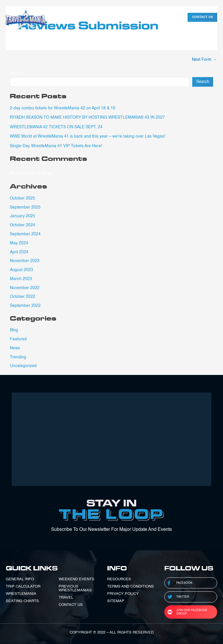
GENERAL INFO (20, 579)
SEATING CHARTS (22, 601)
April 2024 (19, 252)
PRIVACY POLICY (123, 594)
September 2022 (25, 306)
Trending (18, 357)
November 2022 (25, 288)
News (15, 348)
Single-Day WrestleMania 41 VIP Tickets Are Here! (56, 146)
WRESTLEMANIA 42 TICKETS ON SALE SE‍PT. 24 (56, 127)
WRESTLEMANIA (21, 594)
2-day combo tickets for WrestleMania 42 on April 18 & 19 (63, 108)
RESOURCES (119, 579)
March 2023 (21, 279)
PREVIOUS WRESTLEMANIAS (75, 588)
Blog (14, 330)
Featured (18, 339)
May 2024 (19, 243)
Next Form (204, 60)
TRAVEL (66, 598)
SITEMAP (116, 601)
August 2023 (21, 270)
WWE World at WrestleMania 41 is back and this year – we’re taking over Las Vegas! (88, 136)
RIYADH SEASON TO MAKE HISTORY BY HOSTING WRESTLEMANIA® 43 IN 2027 (87, 118)
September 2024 (25, 234)
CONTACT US (71, 605)
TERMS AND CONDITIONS (131, 587)
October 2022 (23, 297)
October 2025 (23, 198)
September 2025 (25, 207)
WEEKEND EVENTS (77, 579)
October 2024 (23, 225)
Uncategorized (23, 366)
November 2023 (25, 261)
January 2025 (23, 216)
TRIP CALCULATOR (23, 587)
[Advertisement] (111, 439)
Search (16, 73)
